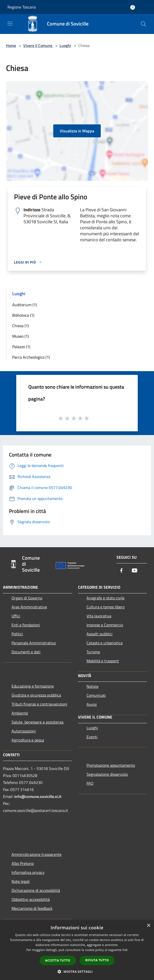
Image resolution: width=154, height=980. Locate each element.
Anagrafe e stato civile (105, 598)
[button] (77, 972)
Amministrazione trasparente (36, 854)
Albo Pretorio (23, 863)
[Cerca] (143, 24)
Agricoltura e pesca (28, 740)
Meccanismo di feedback (32, 908)
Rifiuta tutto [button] (97, 960)
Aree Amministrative (29, 607)
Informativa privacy (28, 872)
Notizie (92, 686)
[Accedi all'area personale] (133, 7)
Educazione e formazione (33, 686)
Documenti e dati (26, 652)
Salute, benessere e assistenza (37, 722)
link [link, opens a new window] (125, 950)
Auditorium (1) (24, 305)
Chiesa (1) (20, 326)
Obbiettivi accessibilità (31, 899)
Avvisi (92, 704)
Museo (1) (20, 336)
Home (11, 45)
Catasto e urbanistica (104, 643)
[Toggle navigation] (10, 23)
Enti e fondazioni (26, 625)
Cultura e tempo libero (105, 607)
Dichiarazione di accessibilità (36, 890)
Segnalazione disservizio (107, 774)
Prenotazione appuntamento (111, 765)
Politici (17, 634)
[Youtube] (134, 571)
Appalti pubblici (99, 634)
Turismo (93, 652)
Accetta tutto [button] (58, 960)
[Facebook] (121, 571)
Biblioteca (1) (23, 315)
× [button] (148, 926)
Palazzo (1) (21, 347)
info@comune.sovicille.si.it (38, 796)
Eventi (92, 737)
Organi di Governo (27, 598)
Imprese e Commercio (105, 625)
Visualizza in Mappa (77, 131)
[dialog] (77, 950)
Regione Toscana (22, 7)
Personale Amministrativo (34, 643)
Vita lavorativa (99, 616)
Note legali (21, 881)
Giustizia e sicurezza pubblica (36, 695)
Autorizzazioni (24, 731)
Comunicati (96, 695)
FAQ (90, 783)
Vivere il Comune (38, 45)
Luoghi (65, 45)
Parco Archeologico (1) (31, 357)
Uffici (16, 616)
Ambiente (20, 713)
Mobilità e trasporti (103, 661)
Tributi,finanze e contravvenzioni (39, 704)
